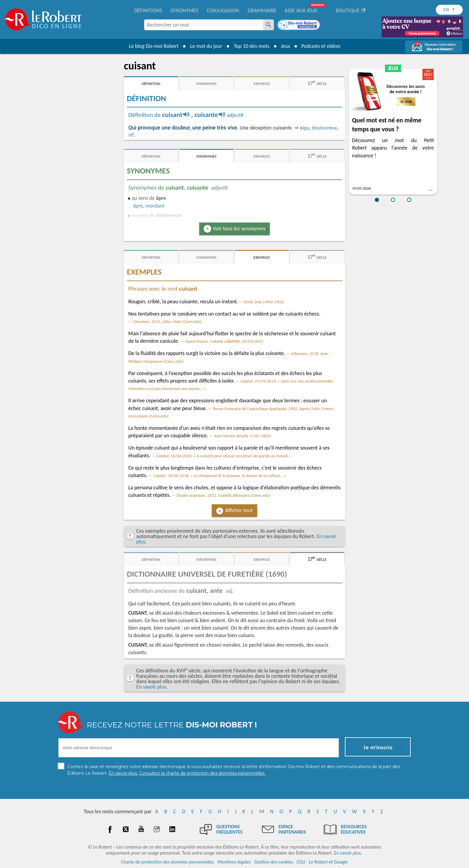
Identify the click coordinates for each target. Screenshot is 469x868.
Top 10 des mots (251, 46)
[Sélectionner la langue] (449, 10)
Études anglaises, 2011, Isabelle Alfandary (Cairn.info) (223, 495)
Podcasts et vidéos (321, 46)
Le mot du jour (205, 46)
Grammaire (262, 10)
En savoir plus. (152, 687)
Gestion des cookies (274, 862)
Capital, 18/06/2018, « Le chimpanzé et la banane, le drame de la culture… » (220, 476)
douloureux (324, 128)
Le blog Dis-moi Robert (153, 46)
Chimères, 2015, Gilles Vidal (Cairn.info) (167, 322)
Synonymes (184, 10)
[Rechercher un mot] (269, 25)
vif (131, 135)
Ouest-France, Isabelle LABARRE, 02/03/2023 (224, 341)
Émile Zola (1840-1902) (264, 302)
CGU (301, 862)
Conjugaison (223, 10)
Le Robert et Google (328, 862)
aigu (304, 128)
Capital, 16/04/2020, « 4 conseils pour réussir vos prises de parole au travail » (223, 456)
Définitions (148, 10)
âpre (138, 206)
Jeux (285, 46)
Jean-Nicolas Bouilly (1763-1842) (242, 436)
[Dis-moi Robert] (299, 25)
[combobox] (204, 25)
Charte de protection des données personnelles (167, 862)
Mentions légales (234, 862)
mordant (155, 206)
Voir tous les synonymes (239, 229)
